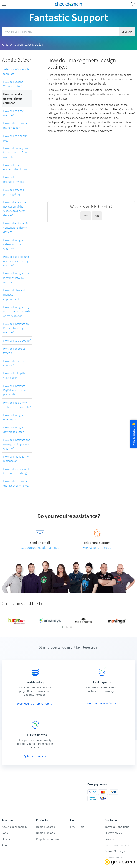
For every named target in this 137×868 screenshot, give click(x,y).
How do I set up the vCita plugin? (15, 375)
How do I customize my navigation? (15, 125)
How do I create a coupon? (14, 363)
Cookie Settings (115, 851)
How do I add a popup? (17, 340)
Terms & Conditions (117, 827)
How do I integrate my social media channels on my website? (17, 311)
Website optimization (102, 703)
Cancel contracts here (118, 845)
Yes (86, 216)
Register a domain (47, 839)
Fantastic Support (12, 44)
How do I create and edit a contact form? (15, 167)
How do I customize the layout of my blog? (16, 483)
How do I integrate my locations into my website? (16, 278)
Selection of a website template (16, 71)
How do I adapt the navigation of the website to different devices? (15, 209)
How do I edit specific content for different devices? (16, 228)
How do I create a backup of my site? (14, 180)
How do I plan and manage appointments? (14, 295)
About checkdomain (14, 827)
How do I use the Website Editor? (13, 84)
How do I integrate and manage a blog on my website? (17, 444)
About (6, 845)
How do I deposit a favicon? (14, 351)
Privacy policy (113, 833)
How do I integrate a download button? (15, 430)
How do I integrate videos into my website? (14, 244)
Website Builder (34, 44)
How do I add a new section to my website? (17, 405)
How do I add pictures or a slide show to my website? (16, 261)
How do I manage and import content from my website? (16, 152)
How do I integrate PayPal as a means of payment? (15, 390)
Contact (7, 839)
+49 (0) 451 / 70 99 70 (97, 547)
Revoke (109, 839)
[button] (62, 627)
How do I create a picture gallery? (14, 192)
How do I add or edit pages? (15, 138)
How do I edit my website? (13, 113)
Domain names (45, 833)
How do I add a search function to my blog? (16, 471)
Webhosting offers (29, 704)
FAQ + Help (77, 827)
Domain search (45, 827)
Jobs (5, 833)
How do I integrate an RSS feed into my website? (16, 328)
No (97, 216)
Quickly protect (35, 756)
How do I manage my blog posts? (16, 459)
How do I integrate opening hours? (14, 417)
